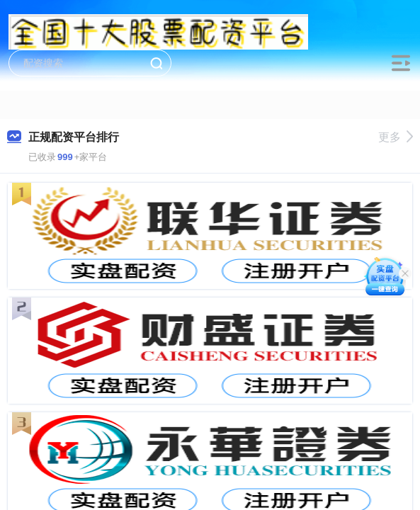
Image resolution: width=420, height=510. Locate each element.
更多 (396, 137)
